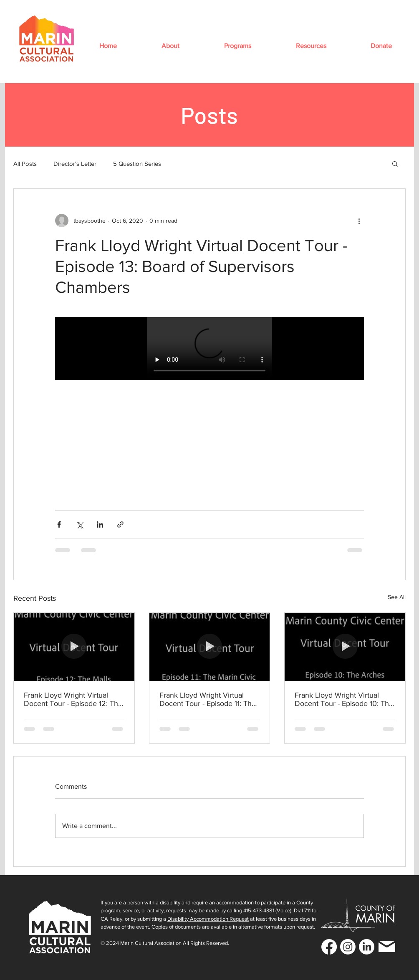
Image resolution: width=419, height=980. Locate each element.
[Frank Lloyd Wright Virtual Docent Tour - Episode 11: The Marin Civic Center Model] (210, 647)
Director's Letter (75, 164)
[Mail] (387, 947)
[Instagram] (348, 947)
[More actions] (359, 221)
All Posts (25, 164)
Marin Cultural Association (151, 943)
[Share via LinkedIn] (100, 524)
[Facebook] (329, 947)
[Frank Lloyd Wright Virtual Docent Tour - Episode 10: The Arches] (345, 647)
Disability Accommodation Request (208, 919)
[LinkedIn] (367, 947)
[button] (170, 46)
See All (397, 597)
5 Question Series (137, 164)
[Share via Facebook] (59, 524)
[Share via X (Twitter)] (80, 524)
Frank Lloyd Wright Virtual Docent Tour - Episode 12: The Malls (73, 699)
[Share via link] (120, 524)
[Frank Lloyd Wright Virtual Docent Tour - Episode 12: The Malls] (74, 647)
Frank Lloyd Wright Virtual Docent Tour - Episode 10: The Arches (344, 699)
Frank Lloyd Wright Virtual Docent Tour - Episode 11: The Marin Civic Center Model (208, 699)
